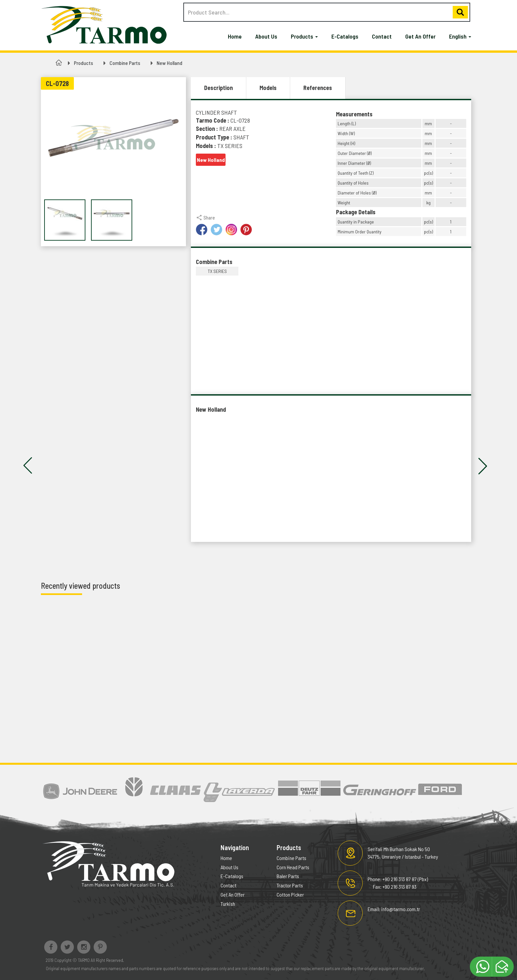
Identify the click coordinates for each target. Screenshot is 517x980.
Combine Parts (125, 63)
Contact (382, 36)
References (318, 88)
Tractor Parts (290, 885)
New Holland (169, 63)
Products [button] (304, 36)
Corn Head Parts (293, 867)
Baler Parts (288, 876)
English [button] (460, 36)
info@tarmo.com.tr (401, 909)
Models (268, 88)
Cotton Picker (290, 894)
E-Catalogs (345, 36)
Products (83, 63)
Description (218, 88)
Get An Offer (420, 36)
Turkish (228, 904)
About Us (266, 36)
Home (235, 36)
